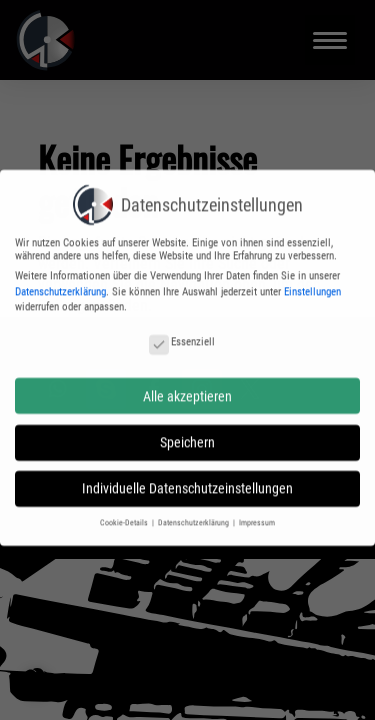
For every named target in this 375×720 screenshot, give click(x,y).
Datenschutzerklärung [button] (194, 517)
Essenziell (182, 335)
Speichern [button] (187, 436)
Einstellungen (312, 285)
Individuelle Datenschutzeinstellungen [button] (187, 483)
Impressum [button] (257, 517)
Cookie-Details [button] (125, 517)
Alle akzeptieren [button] (187, 390)
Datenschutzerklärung (60, 285)
